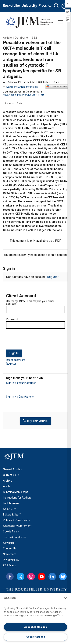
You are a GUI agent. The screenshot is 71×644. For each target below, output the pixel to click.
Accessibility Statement (17, 526)
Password (12, 319)
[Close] (66, 598)
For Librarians (11, 503)
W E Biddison (10, 82)
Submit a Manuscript (15, 492)
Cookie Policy (11, 532)
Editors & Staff (12, 515)
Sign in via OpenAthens (20, 397)
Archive (8, 481)
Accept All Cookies (35, 627)
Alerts (7, 486)
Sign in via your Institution (21, 383)
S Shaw (55, 82)
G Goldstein (44, 82)
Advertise (9, 543)
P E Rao (22, 82)
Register (53, 277)
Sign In (14, 353)
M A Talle (32, 82)
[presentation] (35, 341)
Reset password (16, 360)
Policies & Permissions (16, 520)
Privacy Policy (11, 560)
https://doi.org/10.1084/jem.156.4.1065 (24, 95)
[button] (57, 6)
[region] (35, 618)
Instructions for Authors (17, 498)
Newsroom (10, 554)
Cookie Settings (36, 637)
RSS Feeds (9, 565)
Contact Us (10, 548)
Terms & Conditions (15, 537)
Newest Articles (12, 469)
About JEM (10, 509)
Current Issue (11, 475)
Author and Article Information (20, 87)
